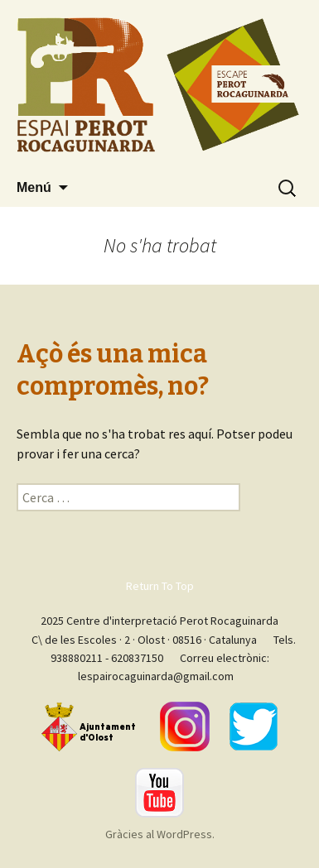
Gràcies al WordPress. (160, 834)
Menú (34, 187)
